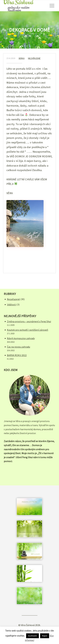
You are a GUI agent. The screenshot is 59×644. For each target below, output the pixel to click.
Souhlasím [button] (32, 636)
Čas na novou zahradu (18, 347)
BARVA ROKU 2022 (17, 355)
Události (11, 304)
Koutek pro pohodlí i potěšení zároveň (28, 330)
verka (22, 58)
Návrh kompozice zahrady (21, 338)
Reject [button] (45, 636)
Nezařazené (34, 58)
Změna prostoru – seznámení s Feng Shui (29, 321)
